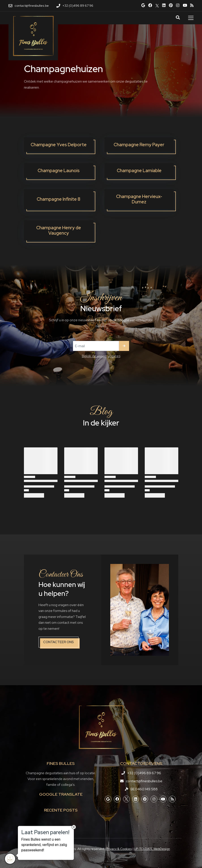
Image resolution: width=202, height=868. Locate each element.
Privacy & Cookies (119, 849)
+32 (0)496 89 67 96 (144, 773)
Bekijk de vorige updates (101, 356)
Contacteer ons (58, 642)
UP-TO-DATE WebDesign (152, 849)
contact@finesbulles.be (144, 781)
